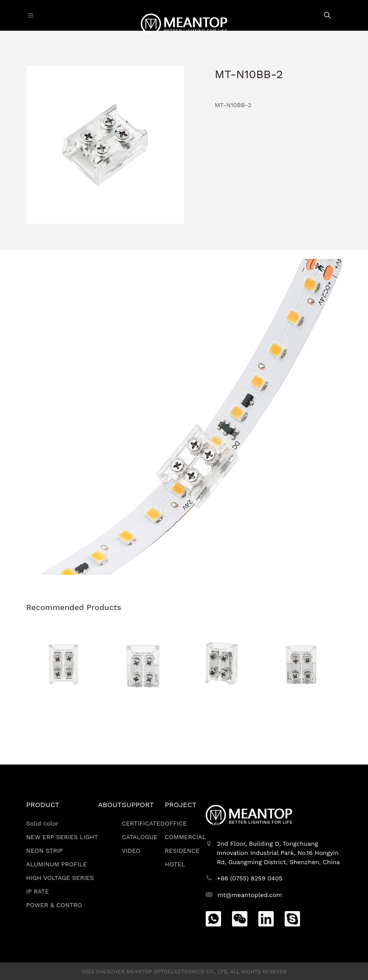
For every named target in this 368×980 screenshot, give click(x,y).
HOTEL (175, 864)
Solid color (43, 823)
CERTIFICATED (143, 823)
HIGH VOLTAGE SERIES (60, 878)
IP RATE (38, 891)
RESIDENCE (182, 851)
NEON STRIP (45, 851)
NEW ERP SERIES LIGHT (62, 837)
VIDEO (131, 851)
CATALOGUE (140, 837)
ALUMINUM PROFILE (57, 864)
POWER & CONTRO (54, 905)
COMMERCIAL (186, 837)
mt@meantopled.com (250, 895)
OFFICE (176, 823)
